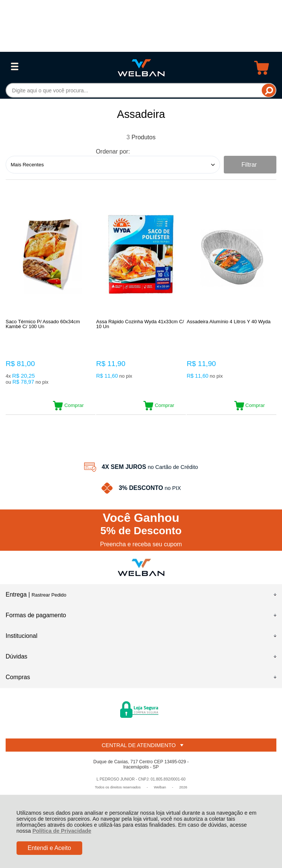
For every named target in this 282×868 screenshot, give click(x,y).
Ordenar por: (113, 151)
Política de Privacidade (62, 831)
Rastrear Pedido (49, 595)
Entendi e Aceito (49, 848)
